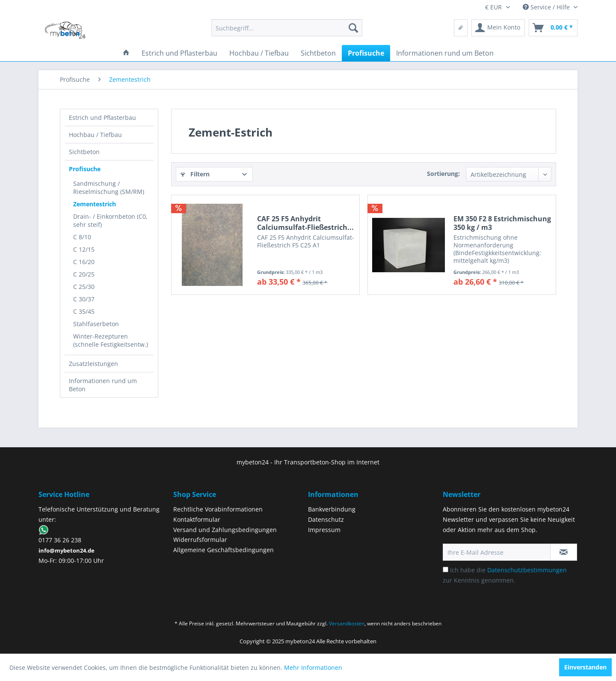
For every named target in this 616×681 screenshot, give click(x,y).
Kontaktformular (197, 519)
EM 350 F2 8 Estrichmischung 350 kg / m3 (502, 223)
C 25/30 (84, 287)
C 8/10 (82, 237)
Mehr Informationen (313, 668)
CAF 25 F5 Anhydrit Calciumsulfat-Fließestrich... (305, 223)
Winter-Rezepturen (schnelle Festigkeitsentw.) (111, 340)
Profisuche (85, 169)
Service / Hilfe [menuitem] (547, 7)
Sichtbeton (84, 152)
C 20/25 (84, 274)
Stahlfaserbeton (96, 324)
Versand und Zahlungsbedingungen (225, 530)
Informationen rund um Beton (103, 385)
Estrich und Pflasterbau (102, 117)
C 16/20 (84, 262)
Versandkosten (347, 623)
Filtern (195, 174)
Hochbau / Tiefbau (95, 135)
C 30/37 (84, 299)
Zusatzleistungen (93, 364)
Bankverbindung (332, 509)
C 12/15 (84, 249)
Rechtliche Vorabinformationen (218, 509)
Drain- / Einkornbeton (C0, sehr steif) (110, 220)
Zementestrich (95, 204)
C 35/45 (84, 311)
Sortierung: (443, 174)
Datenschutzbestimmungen (527, 570)
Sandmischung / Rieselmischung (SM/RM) (109, 187)
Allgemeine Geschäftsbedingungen (224, 550)
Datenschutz (326, 519)
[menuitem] (287, 28)
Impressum (324, 530)
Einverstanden (585, 667)
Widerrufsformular (200, 540)
